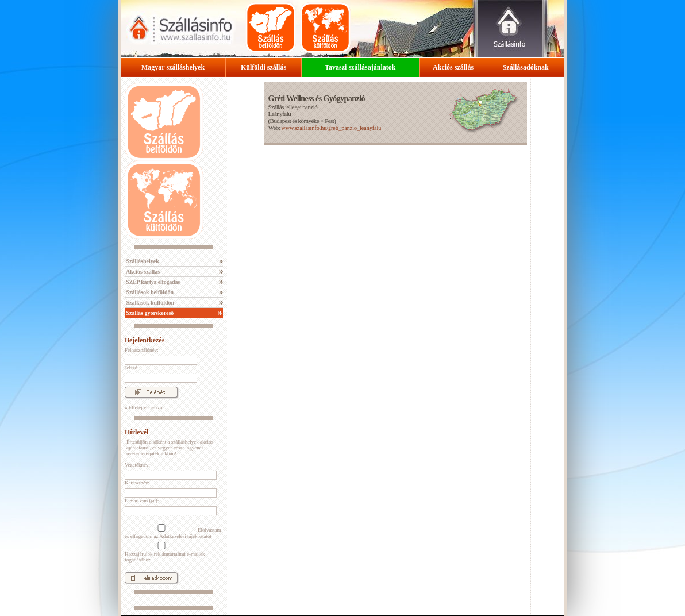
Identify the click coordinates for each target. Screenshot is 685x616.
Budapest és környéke (295, 121)
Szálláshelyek (142, 261)
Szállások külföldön (149, 303)
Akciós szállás (453, 67)
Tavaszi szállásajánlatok (360, 67)
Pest (329, 121)
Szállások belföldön (149, 292)
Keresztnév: (137, 483)
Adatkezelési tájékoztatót (185, 536)
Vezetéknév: (137, 465)
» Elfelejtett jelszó (143, 407)
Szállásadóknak (526, 67)
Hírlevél (136, 432)
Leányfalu (279, 114)
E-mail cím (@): (142, 500)
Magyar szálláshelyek (173, 67)
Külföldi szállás (263, 67)
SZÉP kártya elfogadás (152, 282)
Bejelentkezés (145, 340)
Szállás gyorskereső (149, 313)
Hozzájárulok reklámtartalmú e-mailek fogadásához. (165, 552)
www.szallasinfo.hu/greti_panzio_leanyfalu (331, 128)
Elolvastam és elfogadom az (173, 532)
